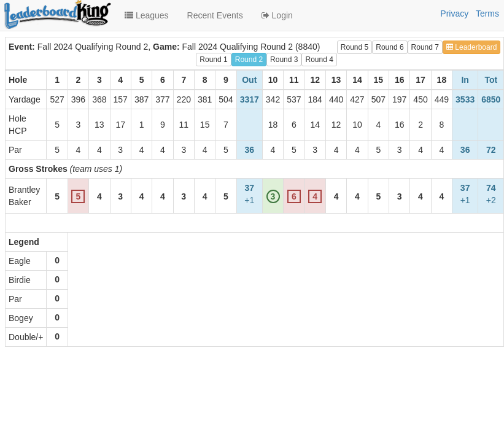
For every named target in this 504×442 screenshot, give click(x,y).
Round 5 (355, 47)
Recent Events (215, 15)
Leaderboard (471, 47)
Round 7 (425, 47)
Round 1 (213, 60)
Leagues (147, 15)
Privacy (454, 14)
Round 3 (284, 60)
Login (277, 15)
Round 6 (390, 47)
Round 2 (249, 60)
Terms (487, 14)
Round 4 (319, 60)
